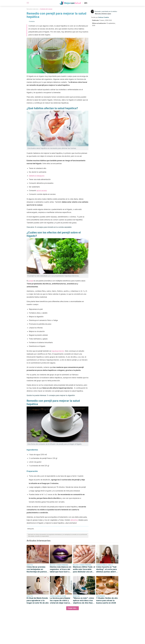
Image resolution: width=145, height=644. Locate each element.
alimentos (74, 520)
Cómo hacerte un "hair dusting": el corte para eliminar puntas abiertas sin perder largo (107, 569)
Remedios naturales (33, 9)
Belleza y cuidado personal (59, 565)
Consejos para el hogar (58, 596)
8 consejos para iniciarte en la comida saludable (53, 227)
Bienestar (76, 596)
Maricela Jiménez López (103, 14)
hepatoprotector (58, 351)
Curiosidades (101, 596)
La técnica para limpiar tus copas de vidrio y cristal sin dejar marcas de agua (60, 601)
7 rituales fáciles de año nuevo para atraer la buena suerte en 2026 (107, 600)
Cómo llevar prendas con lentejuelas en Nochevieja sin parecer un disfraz (37, 569)
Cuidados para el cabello (105, 565)
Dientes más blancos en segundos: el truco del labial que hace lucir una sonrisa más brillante (61, 569)
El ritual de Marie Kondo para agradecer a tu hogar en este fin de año (38, 600)
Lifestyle (30, 565)
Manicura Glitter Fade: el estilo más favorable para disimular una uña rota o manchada (84, 569)
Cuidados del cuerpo (46, 9)
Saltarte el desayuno (37, 176)
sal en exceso (42, 190)
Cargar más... (72, 608)
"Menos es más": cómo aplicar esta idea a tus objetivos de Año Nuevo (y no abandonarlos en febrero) (84, 601)
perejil (31, 281)
